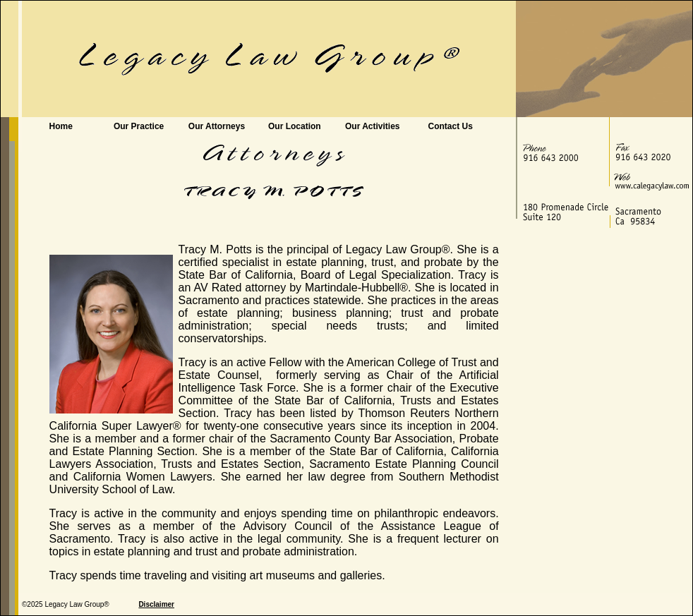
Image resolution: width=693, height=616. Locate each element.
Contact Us (450, 126)
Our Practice (139, 126)
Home (61, 126)
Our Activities (373, 126)
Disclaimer (156, 604)
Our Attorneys (217, 126)
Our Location (295, 126)
